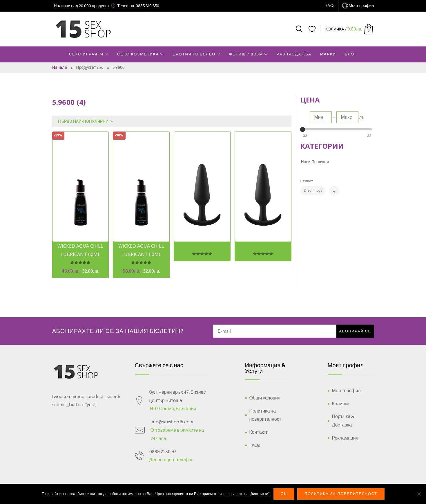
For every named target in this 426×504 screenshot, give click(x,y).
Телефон (126, 6)
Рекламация (345, 438)
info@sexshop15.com (172, 422)
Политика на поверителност (265, 415)
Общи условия (265, 398)
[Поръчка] (84, 121)
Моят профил (358, 6)
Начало (60, 67)
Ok (284, 494)
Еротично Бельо (196, 54)
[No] (419, 494)
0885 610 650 (147, 6)
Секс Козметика (141, 54)
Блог (351, 54)
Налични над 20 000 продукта (81, 6)
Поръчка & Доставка (343, 421)
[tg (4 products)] (334, 191)
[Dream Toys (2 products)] (313, 191)
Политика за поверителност (341, 494)
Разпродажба (294, 54)
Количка (341, 404)
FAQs (330, 6)
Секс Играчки (89, 54)
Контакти (259, 432)
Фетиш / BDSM (249, 54)
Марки (328, 54)
